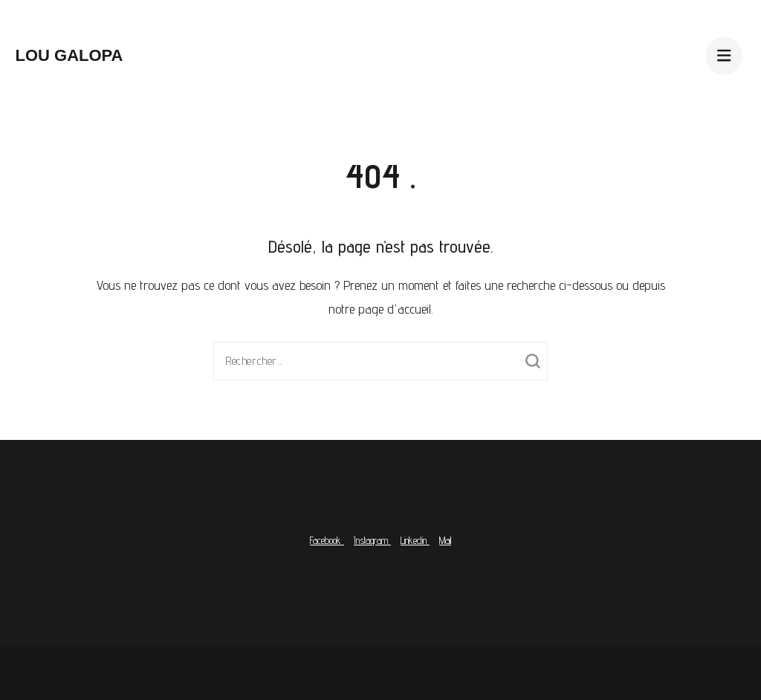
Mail (445, 540)
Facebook (327, 540)
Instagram (372, 540)
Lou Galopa (69, 55)
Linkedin (415, 540)
